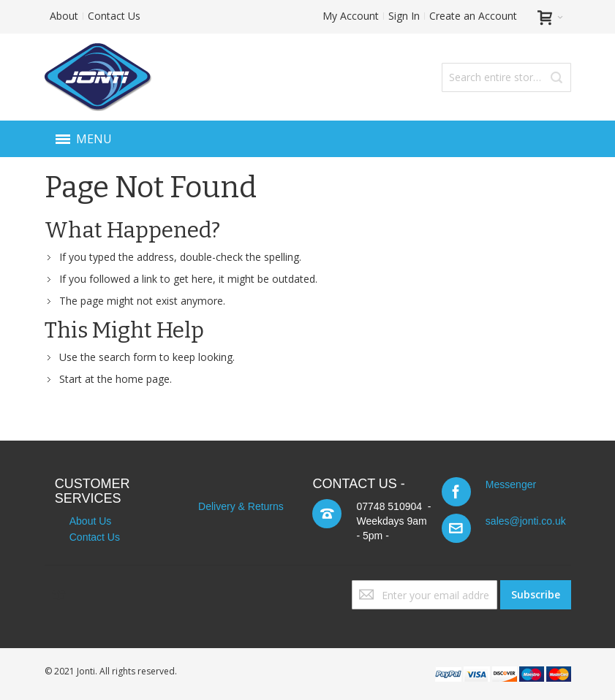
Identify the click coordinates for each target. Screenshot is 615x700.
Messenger (511, 484)
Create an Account (473, 16)
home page (143, 379)
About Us (91, 521)
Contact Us (114, 16)
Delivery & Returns (241, 506)
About (64, 16)
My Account (351, 16)
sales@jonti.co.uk (526, 521)
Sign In (404, 16)
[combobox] (506, 77)
